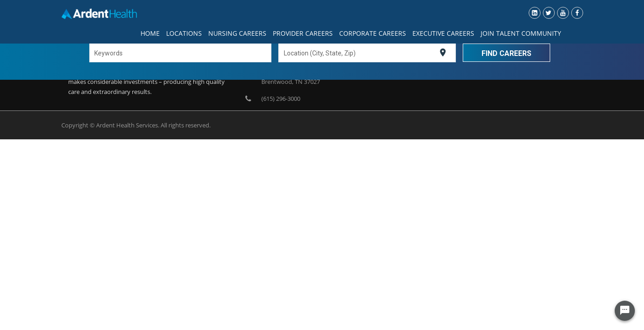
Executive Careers (443, 33)
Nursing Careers (237, 33)
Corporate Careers (373, 33)
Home (150, 33)
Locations (184, 33)
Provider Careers (303, 33)
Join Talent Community (521, 33)
